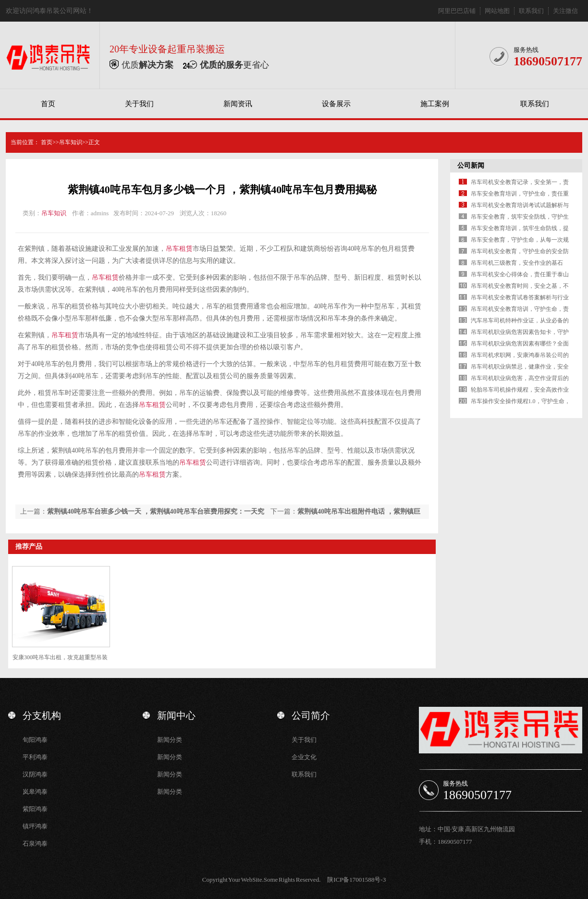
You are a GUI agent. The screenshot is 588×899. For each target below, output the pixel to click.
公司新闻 (471, 166)
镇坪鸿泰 (35, 826)
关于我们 (139, 104)
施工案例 (435, 104)
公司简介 (311, 715)
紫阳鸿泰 (35, 809)
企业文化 (304, 757)
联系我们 (531, 11)
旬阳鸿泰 (35, 740)
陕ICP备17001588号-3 (356, 880)
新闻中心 (176, 715)
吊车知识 (71, 142)
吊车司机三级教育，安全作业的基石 (517, 263)
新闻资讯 (238, 104)
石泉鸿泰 (35, 844)
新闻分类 (170, 740)
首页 (48, 104)
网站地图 (497, 11)
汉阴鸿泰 (35, 774)
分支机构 (42, 715)
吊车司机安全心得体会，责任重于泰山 (520, 274)
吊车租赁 (179, 249)
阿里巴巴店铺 (457, 11)
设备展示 (336, 104)
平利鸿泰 (35, 757)
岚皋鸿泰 (35, 792)
